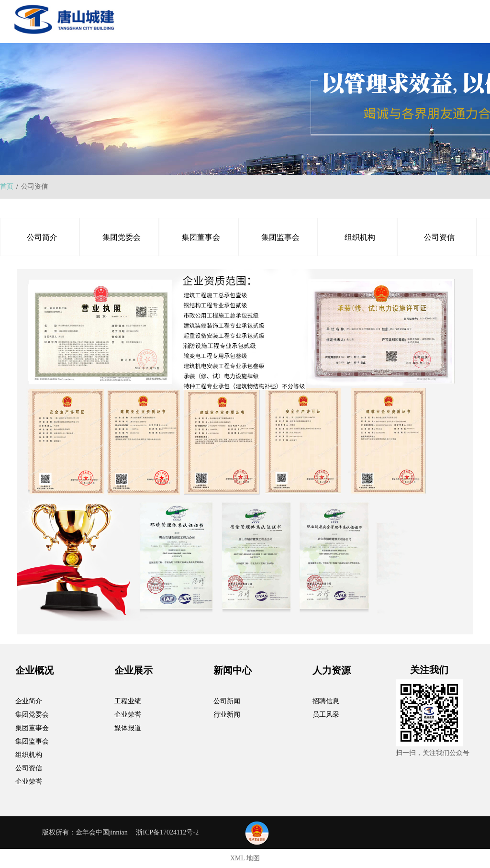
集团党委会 (122, 237)
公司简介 (42, 237)
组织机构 (360, 237)
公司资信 (439, 237)
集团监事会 (280, 237)
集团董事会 (201, 237)
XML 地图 (245, 858)
